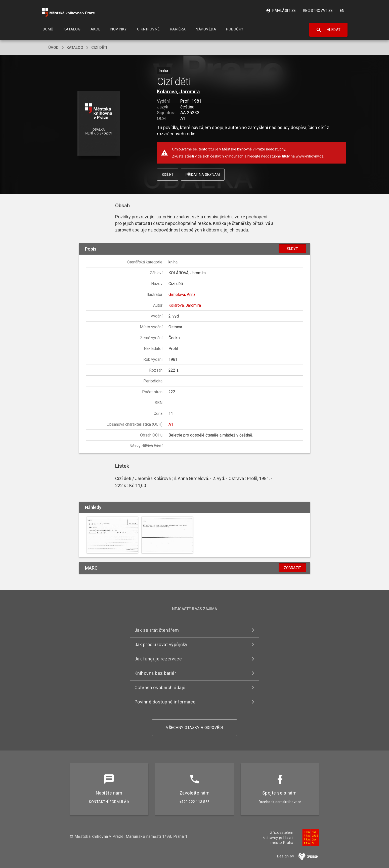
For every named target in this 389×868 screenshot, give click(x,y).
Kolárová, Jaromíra (178, 92)
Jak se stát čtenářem (157, 630)
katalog (75, 48)
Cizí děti (99, 48)
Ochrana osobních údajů (160, 687)
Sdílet (168, 175)
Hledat (328, 30)
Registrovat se (318, 11)
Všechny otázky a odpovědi (194, 728)
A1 (171, 424)
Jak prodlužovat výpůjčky (161, 644)
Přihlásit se (281, 11)
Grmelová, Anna (182, 294)
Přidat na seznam (203, 175)
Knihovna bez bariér (155, 673)
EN (342, 11)
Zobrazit (292, 568)
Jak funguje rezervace (158, 659)
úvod (53, 48)
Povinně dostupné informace (165, 702)
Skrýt (292, 249)
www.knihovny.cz (310, 156)
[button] (98, 124)
